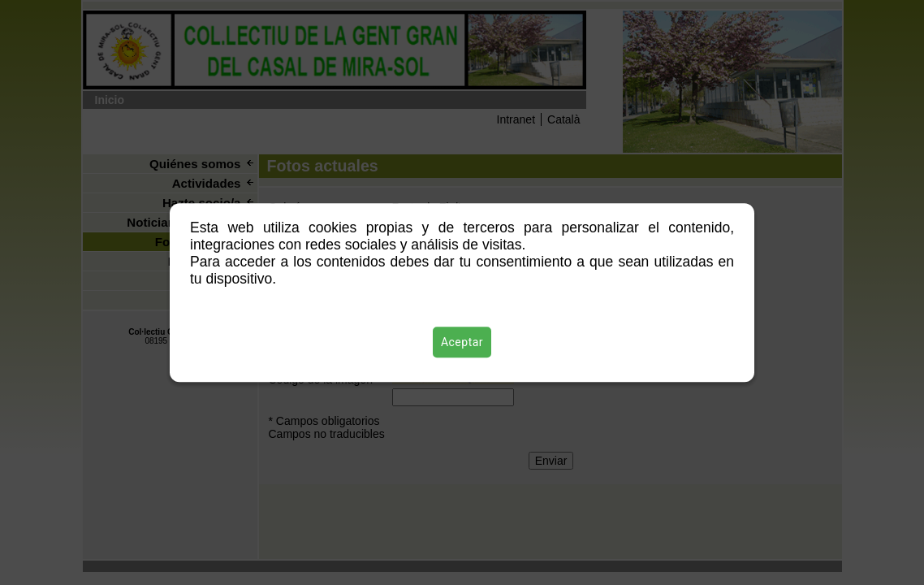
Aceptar (462, 342)
